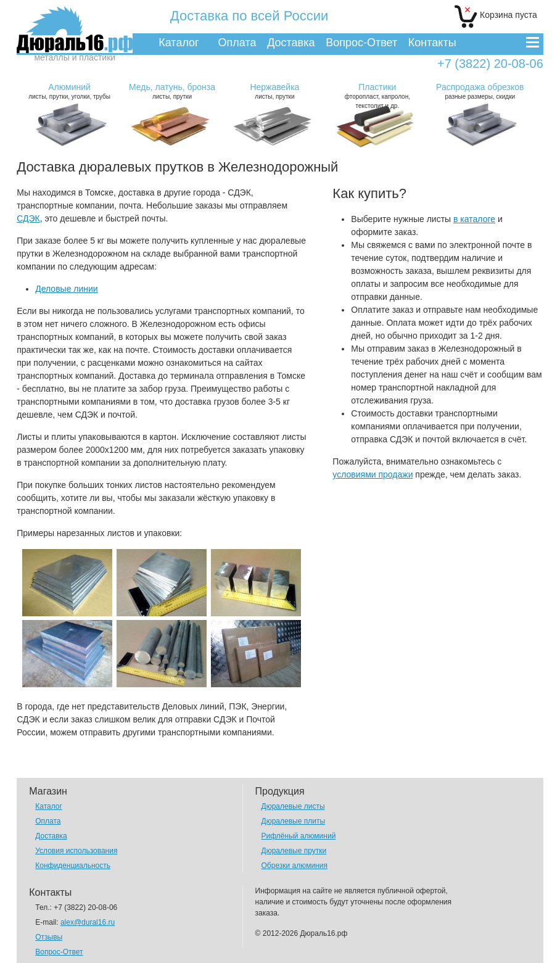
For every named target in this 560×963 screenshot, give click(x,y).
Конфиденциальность (73, 866)
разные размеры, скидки (480, 91)
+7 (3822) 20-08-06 (490, 64)
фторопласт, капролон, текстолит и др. (377, 96)
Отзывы (49, 937)
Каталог (179, 43)
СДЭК (28, 218)
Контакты (432, 43)
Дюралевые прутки (294, 851)
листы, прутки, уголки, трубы (70, 91)
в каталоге (474, 219)
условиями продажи (373, 474)
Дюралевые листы (293, 806)
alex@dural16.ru (88, 922)
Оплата (237, 43)
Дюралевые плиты (293, 821)
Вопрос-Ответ (361, 43)
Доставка (291, 43)
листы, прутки (172, 91)
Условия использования (76, 851)
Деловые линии (66, 289)
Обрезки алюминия (294, 866)
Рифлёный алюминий (299, 836)
